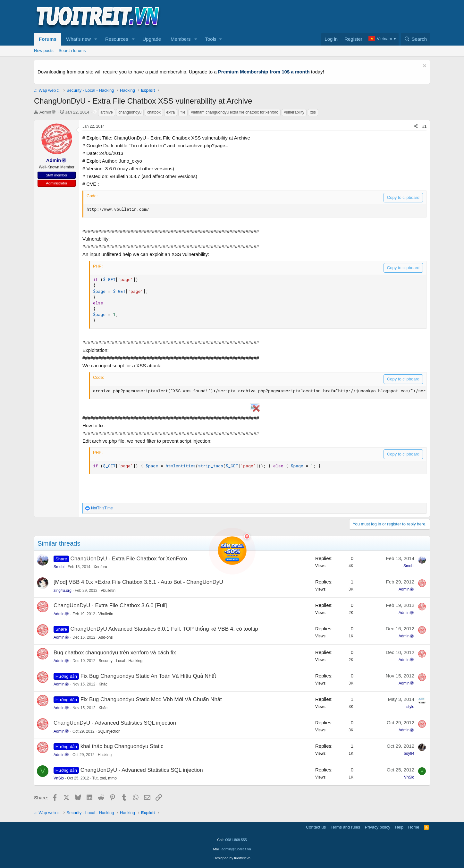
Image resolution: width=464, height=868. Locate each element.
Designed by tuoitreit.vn (232, 858)
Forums (48, 39)
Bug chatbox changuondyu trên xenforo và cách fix (115, 653)
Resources (117, 39)
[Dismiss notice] (424, 67)
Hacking (105, 755)
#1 (424, 126)
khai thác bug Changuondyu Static (122, 746)
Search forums (72, 51)
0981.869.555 (236, 840)
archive (107, 112)
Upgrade (152, 39)
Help (399, 827)
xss (313, 112)
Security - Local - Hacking (120, 661)
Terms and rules (345, 827)
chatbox (154, 112)
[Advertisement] (313, 16)
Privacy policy (378, 827)
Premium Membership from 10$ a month (264, 72)
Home (414, 827)
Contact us (316, 827)
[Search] (415, 39)
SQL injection (109, 731)
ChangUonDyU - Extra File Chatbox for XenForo (129, 559)
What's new (78, 39)
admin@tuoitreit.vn (236, 849)
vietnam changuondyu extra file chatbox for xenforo (235, 112)
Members (181, 39)
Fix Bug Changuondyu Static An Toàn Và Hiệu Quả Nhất (148, 676)
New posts (44, 51)
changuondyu (130, 112)
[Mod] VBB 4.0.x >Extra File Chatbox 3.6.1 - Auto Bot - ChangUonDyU (138, 582)
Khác (103, 684)
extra (171, 112)
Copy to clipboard (403, 197)
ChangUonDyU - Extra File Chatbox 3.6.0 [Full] (110, 605)
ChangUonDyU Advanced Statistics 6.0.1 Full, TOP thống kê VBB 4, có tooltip (164, 629)
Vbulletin (108, 591)
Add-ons (106, 637)
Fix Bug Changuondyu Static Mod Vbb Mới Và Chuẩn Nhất (151, 699)
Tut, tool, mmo (105, 778)
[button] (96, 39)
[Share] (416, 127)
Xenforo (100, 567)
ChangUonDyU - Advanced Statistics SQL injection (115, 723)
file (183, 112)
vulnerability (294, 112)
